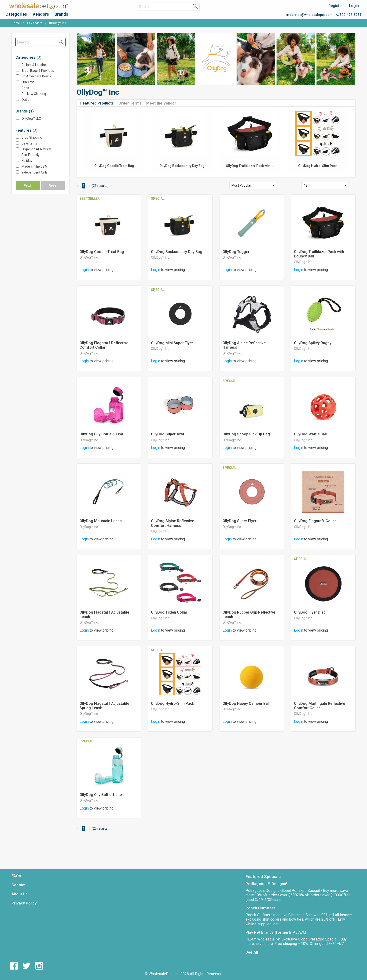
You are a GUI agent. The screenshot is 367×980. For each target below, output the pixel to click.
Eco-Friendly (31, 155)
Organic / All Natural (36, 149)
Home (16, 23)
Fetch (28, 185)
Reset (53, 185)
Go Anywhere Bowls (36, 76)
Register (336, 6)
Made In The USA (34, 166)
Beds (25, 88)
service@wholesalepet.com (309, 15)
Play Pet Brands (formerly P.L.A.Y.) (276, 932)
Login (354, 6)
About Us (20, 894)
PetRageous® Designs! (266, 884)
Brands (61, 14)
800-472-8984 (349, 15)
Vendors (41, 14)
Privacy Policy (24, 903)
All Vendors (34, 23)
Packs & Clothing (34, 94)
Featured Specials (263, 877)
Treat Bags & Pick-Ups (38, 71)
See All (252, 952)
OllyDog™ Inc (89, 257)
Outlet (26, 100)
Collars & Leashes (35, 65)
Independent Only (35, 172)
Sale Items (29, 143)
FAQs (16, 876)
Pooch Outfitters (261, 908)
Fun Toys (28, 82)
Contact (18, 885)
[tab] (99, 103)
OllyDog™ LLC (31, 119)
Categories (16, 14)
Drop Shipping (32, 137)
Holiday (27, 161)
